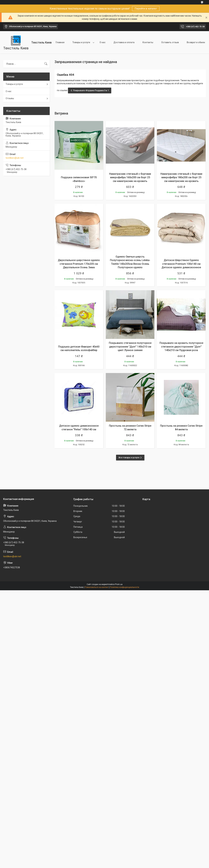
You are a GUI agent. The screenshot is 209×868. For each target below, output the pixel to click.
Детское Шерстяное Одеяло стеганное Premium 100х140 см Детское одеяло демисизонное (181, 264)
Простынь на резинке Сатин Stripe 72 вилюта (130, 428)
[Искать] (46, 64)
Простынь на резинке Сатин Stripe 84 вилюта (181, 428)
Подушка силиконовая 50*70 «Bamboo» (79, 179)
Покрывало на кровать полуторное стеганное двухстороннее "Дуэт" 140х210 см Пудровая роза (181, 347)
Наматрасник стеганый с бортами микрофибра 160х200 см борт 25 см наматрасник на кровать (130, 177)
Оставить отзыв (170, 42)
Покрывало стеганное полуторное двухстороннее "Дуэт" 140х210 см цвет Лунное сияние (130, 347)
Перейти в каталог (146, 9)
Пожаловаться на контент (97, 587)
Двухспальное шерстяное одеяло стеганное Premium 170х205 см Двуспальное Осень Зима (79, 264)
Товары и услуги (81, 42)
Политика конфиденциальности (125, 587)
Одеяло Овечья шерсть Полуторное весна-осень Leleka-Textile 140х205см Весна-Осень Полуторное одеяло (130, 262)
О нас (102, 42)
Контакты (148, 42)
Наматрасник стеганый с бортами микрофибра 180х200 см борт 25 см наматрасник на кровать (181, 177)
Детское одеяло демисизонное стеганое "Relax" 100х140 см (79, 428)
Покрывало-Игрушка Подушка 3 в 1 (91, 90)
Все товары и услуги (129, 458)
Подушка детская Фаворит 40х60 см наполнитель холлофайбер (79, 348)
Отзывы (10, 98)
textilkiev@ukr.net (15, 158)
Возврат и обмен (196, 42)
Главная (60, 42)
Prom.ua (119, 584)
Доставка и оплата (124, 42)
